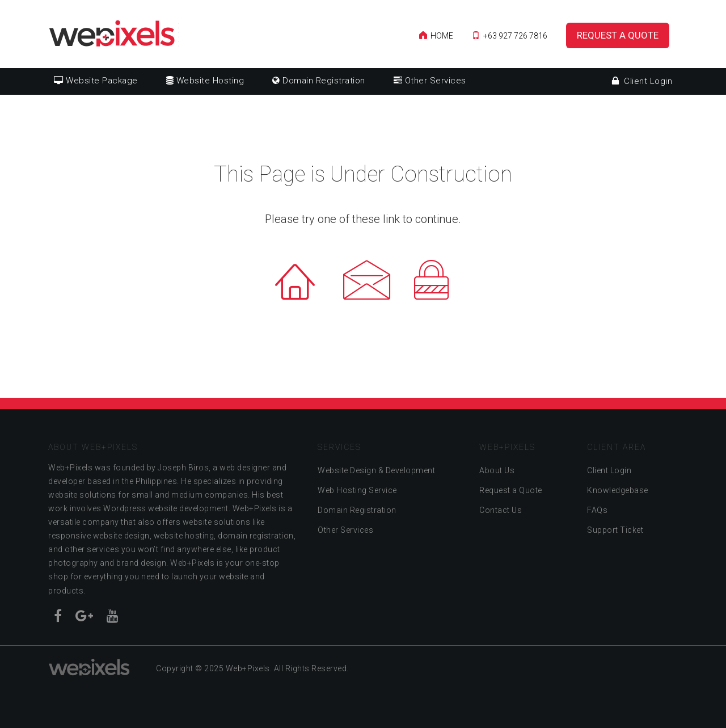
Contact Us (501, 510)
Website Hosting (205, 81)
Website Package (96, 81)
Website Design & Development (376, 470)
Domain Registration (319, 81)
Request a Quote (618, 35)
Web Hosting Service (357, 490)
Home (436, 36)
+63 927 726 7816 (510, 36)
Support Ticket (615, 530)
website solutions (82, 495)
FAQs (597, 510)
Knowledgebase (618, 490)
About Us (497, 470)
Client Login (642, 81)
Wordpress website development (166, 508)
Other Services (430, 81)
